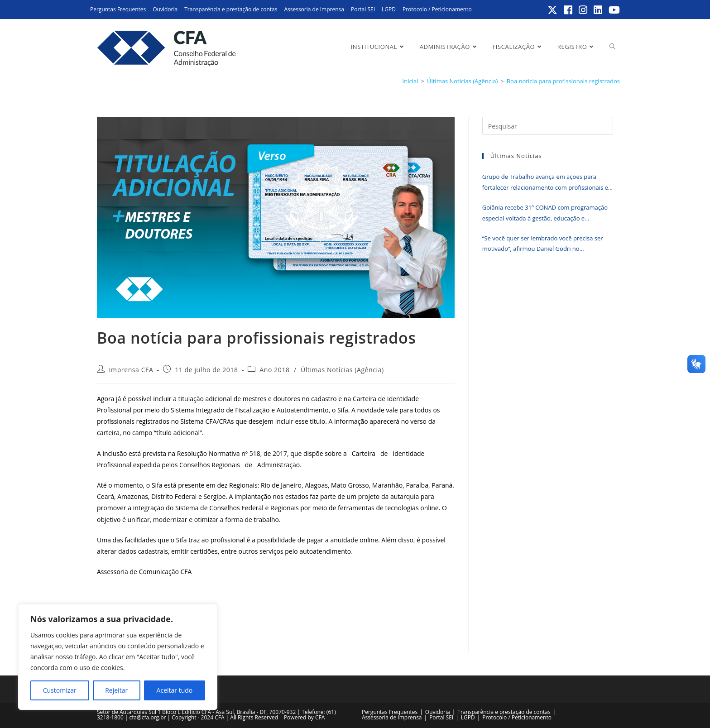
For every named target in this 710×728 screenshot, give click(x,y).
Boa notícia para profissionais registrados (563, 81)
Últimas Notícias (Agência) (342, 370)
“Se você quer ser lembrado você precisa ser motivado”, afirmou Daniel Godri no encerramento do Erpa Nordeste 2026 (543, 244)
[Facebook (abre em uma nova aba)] (568, 10)
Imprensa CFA (131, 370)
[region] (118, 657)
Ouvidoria (165, 9)
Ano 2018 (274, 370)
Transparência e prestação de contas (231, 9)
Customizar (60, 690)
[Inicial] (410, 81)
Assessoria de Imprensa (314, 9)
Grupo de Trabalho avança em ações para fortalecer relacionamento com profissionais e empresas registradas (545, 183)
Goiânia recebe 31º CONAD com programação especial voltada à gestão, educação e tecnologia (545, 213)
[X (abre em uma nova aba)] (553, 10)
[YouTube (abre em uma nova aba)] (613, 10)
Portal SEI (363, 9)
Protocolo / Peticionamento (437, 9)
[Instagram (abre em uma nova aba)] (583, 10)
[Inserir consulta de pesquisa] (548, 126)
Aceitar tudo (175, 690)
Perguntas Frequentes (118, 9)
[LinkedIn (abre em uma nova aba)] (598, 10)
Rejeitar (116, 690)
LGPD (389, 9)
